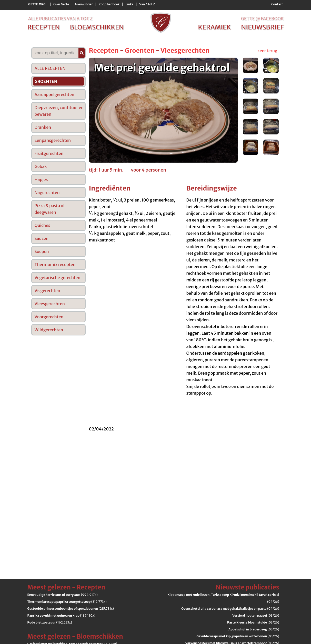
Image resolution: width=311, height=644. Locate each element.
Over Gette (61, 4)
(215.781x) (71, 609)
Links (129, 4)
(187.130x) (61, 615)
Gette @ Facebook (262, 19)
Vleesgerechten (185, 50)
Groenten (139, 50)
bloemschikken (97, 27)
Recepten (104, 50)
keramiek (214, 27)
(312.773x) (67, 602)
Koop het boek (109, 4)
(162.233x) (50, 622)
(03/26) (256, 615)
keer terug (267, 51)
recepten (44, 27)
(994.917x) (63, 595)
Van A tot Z (147, 4)
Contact (277, 4)
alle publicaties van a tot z (60, 19)
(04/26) (230, 609)
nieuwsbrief (262, 27)
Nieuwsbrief (84, 4)
